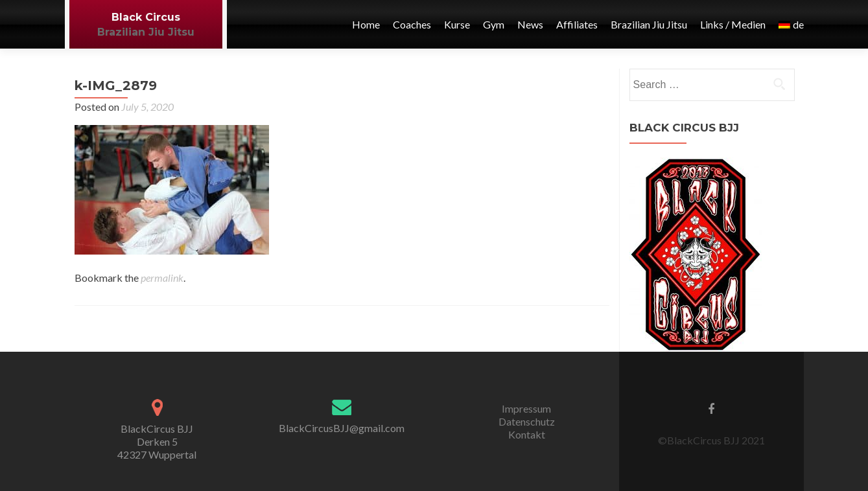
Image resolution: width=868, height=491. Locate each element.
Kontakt (527, 434)
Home (366, 24)
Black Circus (146, 17)
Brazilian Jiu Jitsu (146, 32)
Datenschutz (527, 421)
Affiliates (577, 24)
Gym (494, 24)
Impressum (526, 408)
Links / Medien (733, 24)
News (530, 24)
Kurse (457, 24)
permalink (162, 278)
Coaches (412, 24)
